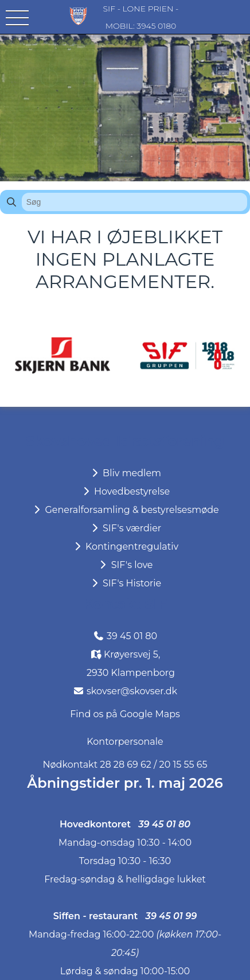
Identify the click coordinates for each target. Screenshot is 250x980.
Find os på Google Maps (125, 714)
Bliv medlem (125, 473)
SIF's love (125, 565)
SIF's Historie (125, 583)
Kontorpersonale (125, 742)
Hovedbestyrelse (125, 491)
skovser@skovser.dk (132, 691)
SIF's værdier (125, 528)
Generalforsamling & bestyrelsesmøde (125, 510)
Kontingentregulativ (125, 547)
